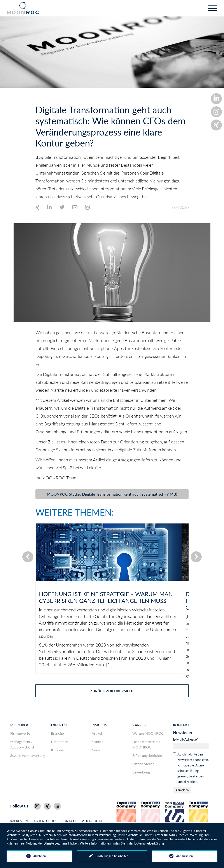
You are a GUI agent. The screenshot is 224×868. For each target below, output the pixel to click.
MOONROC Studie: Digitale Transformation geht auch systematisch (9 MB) (112, 494)
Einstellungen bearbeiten (112, 856)
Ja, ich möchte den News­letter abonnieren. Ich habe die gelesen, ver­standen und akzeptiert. (193, 768)
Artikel (97, 733)
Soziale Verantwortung (28, 755)
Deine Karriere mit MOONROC (146, 744)
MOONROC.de (92, 821)
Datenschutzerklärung (149, 843)
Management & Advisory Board (22, 744)
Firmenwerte (20, 733)
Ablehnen (40, 856)
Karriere (140, 725)
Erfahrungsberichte (147, 755)
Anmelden (182, 790)
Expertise (60, 725)
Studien (98, 742)
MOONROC (20, 725)
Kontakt (181, 725)
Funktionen (60, 742)
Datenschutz (45, 821)
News (96, 750)
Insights (99, 725)
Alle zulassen (185, 856)
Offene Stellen (143, 764)
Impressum (19, 821)
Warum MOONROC (148, 733)
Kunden (57, 750)
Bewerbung (141, 772)
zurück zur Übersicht (112, 691)
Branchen (58, 733)
